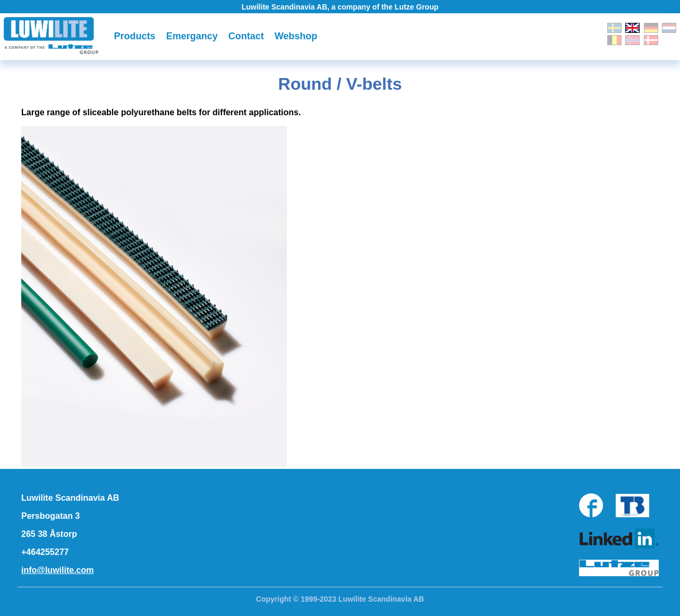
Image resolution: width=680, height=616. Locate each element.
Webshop (296, 36)
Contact (246, 36)
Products (135, 36)
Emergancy (192, 36)
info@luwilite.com (58, 570)
